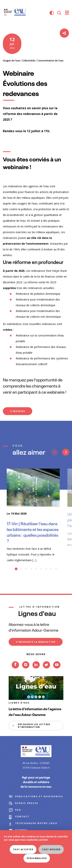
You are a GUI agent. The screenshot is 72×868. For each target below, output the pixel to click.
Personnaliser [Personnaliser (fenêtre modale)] (37, 858)
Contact (22, 816)
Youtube (57, 671)
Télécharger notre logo (36, 823)
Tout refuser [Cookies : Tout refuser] (51, 849)
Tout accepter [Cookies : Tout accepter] (23, 849)
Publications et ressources (39, 796)
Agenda (21, 830)
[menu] (67, 13)
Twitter (46, 671)
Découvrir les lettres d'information (34, 726)
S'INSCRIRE (18, 411)
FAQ (18, 810)
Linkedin (36, 671)
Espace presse (27, 803)
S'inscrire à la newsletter (36, 642)
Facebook (15, 671)
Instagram (26, 671)
